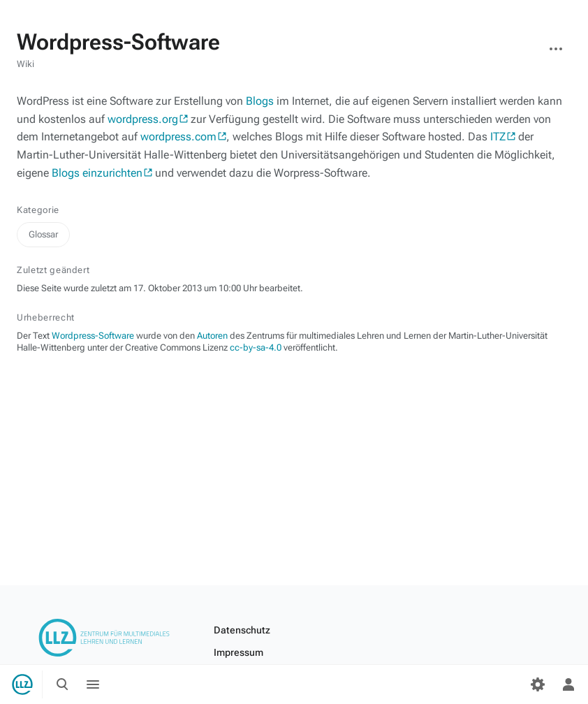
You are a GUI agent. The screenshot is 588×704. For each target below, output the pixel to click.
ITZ (498, 137)
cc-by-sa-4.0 (256, 347)
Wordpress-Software (93, 336)
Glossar (43, 234)
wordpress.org (143, 119)
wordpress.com (178, 137)
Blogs (260, 101)
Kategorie (38, 210)
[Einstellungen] (538, 684)
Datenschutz (242, 630)
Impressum (238, 652)
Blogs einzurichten (97, 173)
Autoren (212, 336)
